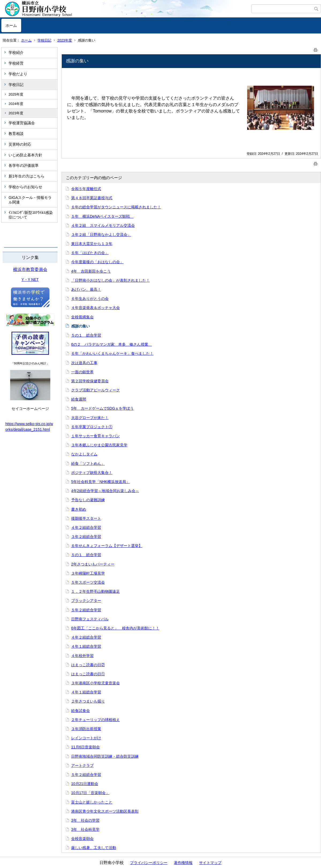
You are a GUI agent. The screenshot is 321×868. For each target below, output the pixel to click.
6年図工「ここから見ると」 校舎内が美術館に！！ (115, 628)
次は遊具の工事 (84, 363)
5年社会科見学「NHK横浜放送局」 (100, 482)
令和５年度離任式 (86, 189)
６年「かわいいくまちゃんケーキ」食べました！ (112, 353)
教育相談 (16, 134)
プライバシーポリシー (149, 863)
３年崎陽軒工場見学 (88, 573)
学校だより (18, 74)
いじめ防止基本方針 (25, 155)
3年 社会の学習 (85, 820)
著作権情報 (183, 863)
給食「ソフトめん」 (88, 463)
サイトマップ (210, 863)
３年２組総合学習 (86, 537)
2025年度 (16, 94)
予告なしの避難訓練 (88, 500)
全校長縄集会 (82, 317)
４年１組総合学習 (86, 646)
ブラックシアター (86, 601)
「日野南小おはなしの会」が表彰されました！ (110, 280)
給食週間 (79, 399)
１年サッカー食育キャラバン (95, 436)
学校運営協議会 (22, 123)
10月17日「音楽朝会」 (90, 793)
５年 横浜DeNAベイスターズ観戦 (102, 216)
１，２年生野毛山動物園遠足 (95, 591)
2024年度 (16, 104)
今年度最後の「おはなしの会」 (97, 262)
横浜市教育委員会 (30, 269)
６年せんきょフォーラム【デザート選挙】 (107, 546)
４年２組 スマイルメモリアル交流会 (103, 225)
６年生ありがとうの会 (90, 299)
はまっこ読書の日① (88, 674)
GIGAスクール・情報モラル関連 (30, 200)
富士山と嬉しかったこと (92, 802)
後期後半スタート (86, 518)
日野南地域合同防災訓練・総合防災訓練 (105, 756)
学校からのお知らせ (25, 187)
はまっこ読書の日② (88, 665)
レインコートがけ (86, 738)
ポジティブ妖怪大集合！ (92, 473)
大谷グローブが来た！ (90, 418)
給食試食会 (81, 711)
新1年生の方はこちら (26, 176)
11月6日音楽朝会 (85, 747)
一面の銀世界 (82, 372)
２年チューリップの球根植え (95, 720)
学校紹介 (16, 52)
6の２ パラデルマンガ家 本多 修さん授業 (112, 344)
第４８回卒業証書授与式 (92, 198)
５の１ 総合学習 (86, 335)
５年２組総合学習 (86, 610)
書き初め (79, 509)
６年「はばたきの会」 (90, 253)
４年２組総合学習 (86, 527)
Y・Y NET (30, 280)
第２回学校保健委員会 (90, 381)
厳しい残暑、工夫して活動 (94, 848)
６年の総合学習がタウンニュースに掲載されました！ (116, 207)
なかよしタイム (84, 454)
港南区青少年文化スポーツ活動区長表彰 (105, 811)
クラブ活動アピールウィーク (95, 390)
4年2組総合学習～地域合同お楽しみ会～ (105, 491)
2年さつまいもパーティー (93, 564)
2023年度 (65, 40)
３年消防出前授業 (86, 729)
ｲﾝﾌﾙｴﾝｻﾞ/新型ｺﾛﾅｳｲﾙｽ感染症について (31, 215)
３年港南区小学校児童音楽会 (95, 683)
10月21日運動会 (85, 784)
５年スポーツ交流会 (88, 582)
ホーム (11, 25)
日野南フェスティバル (90, 619)
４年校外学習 (82, 656)
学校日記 (44, 40)
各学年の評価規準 (24, 165)
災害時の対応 (20, 144)
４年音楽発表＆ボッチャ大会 (95, 308)
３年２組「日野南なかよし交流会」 (101, 235)
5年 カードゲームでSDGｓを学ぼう (102, 408)
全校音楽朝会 (82, 839)
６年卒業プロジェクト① (92, 427)
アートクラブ (82, 765)
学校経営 (16, 63)
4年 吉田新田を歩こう (91, 271)
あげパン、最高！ (86, 289)
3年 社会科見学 (85, 829)
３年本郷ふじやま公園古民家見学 (99, 445)
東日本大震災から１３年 (92, 244)
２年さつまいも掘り (88, 701)
